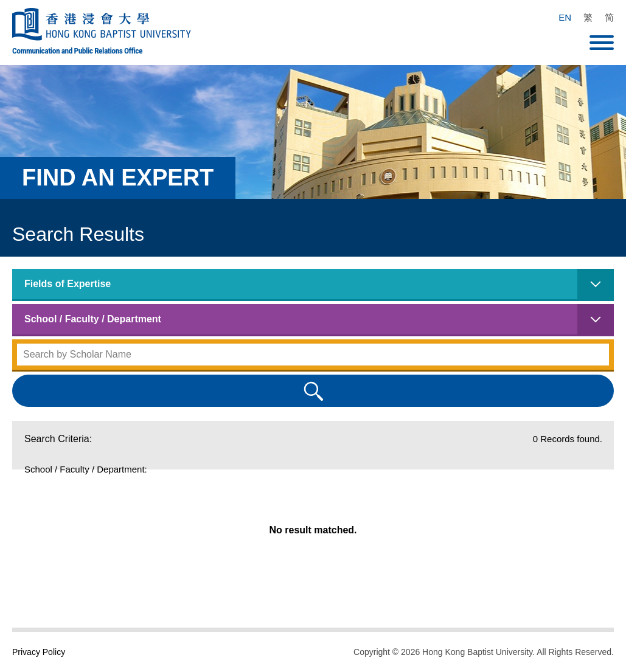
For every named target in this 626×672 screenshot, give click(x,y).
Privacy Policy (39, 652)
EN (565, 17)
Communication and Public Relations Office (77, 50)
